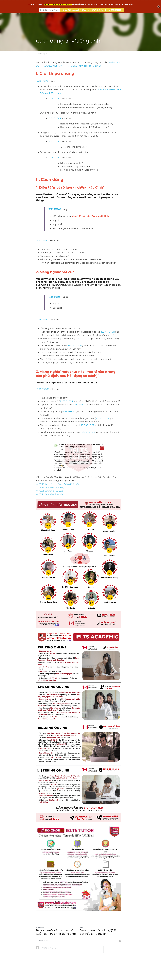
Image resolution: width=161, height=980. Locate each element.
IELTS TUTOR (43, 81)
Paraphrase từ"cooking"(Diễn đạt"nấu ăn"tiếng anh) (101, 946)
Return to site (42, 955)
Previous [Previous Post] (40, 941)
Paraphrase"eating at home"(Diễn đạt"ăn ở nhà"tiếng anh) (56, 946)
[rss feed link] (124, 955)
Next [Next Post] (84, 941)
